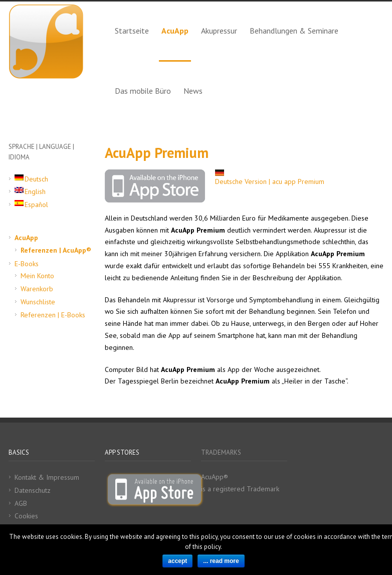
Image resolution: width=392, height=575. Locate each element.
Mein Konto (37, 276)
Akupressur (219, 31)
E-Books (27, 264)
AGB (21, 503)
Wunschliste (38, 302)
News (193, 91)
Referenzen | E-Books (53, 315)
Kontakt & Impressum (47, 477)
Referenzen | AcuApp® (56, 250)
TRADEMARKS (221, 452)
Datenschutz (33, 490)
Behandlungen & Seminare (294, 31)
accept (177, 561)
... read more (221, 561)
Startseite (132, 31)
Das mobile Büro (143, 91)
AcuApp (175, 31)
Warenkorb (37, 289)
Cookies (26, 516)
